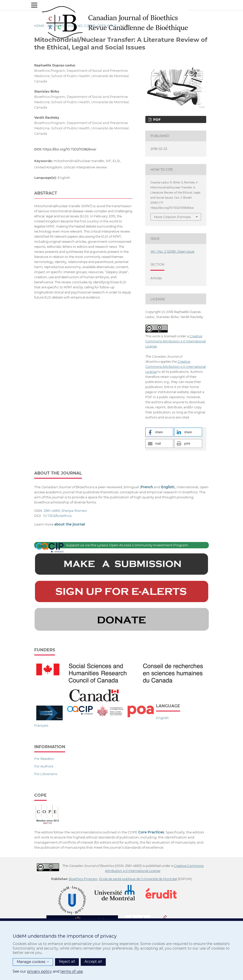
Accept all (93, 961)
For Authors (44, 766)
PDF (156, 119)
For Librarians (46, 774)
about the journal (70, 524)
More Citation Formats (172, 217)
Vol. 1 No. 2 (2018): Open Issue (92, 26)
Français (41, 725)
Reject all (67, 961)
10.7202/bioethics (57, 516)
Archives (56, 26)
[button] (159, 432)
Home (39, 26)
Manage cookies (33, 962)
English (162, 718)
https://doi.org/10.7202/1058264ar (70, 149)
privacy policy (39, 971)
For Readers (44, 759)
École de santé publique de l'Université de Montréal (138, 879)
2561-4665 (52, 511)
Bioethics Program (83, 879)
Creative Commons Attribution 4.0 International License (176, 341)
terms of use (72, 971)
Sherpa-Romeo (74, 511)
